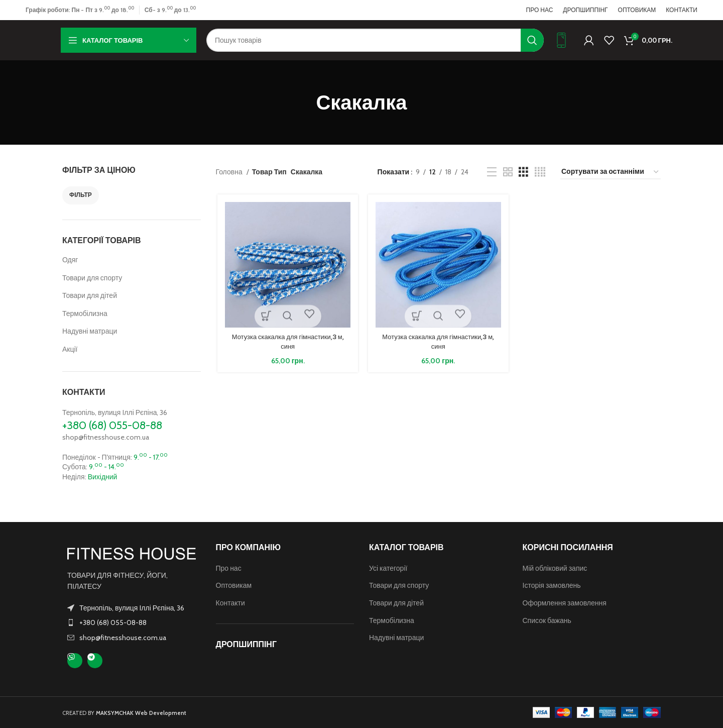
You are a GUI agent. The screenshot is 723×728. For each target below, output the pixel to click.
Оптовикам (234, 585)
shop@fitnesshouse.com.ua (106, 437)
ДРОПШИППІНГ (246, 644)
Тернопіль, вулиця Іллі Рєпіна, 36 (115, 412)
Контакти (230, 603)
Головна (230, 172)
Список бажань (547, 620)
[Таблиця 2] (508, 172)
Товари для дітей (90, 295)
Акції (70, 349)
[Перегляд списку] (492, 172)
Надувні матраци (90, 331)
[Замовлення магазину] (611, 172)
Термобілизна (85, 314)
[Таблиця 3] (523, 172)
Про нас (229, 568)
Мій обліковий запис (555, 568)
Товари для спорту (92, 278)
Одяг (70, 260)
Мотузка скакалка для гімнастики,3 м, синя (286, 343)
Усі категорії (388, 568)
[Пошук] (375, 40)
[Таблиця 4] (540, 172)
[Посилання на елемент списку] (132, 622)
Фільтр (81, 195)
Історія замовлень (552, 585)
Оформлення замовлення (565, 603)
